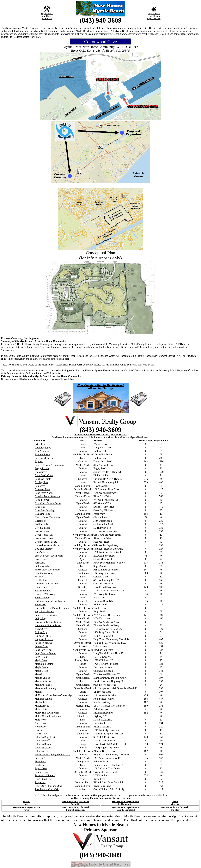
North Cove (41, 727)
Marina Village (42, 678)
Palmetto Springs (43, 748)
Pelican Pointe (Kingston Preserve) (52, 755)
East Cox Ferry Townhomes (49, 556)
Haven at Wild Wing (45, 594)
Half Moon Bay (43, 591)
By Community (154, 18)
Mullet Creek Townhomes (48, 716)
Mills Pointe (41, 709)
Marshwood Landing (45, 688)
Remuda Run (41, 772)
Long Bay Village (44, 650)
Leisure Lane (41, 646)
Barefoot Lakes (42, 455)
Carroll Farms (42, 500)
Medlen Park (41, 702)
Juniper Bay (41, 632)
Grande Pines (41, 587)
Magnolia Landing (44, 664)
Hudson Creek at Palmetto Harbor (52, 608)
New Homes (47, 16)
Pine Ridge (40, 758)
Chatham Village (43, 514)
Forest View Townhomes (47, 570)
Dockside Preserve (44, 549)
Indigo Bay (40, 618)
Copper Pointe (42, 531)
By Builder (47, 18)
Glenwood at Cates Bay (47, 584)
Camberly (40, 486)
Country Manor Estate (46, 542)
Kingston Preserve (44, 639)
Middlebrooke (42, 706)
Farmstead (40, 563)
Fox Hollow (41, 580)
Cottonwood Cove (44, 538)
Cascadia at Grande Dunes (48, 503)
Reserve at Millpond (45, 775)
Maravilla (40, 674)
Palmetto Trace (42, 751)
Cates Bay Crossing (45, 510)
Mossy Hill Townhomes (47, 713)
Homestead (40, 605)
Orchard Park (41, 734)
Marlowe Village (43, 685)
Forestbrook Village (45, 573)
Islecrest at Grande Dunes (48, 622)
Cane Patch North (44, 493)
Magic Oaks (41, 660)
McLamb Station (43, 699)
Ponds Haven (41, 765)
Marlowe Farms (43, 681)
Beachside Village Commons (49, 465)
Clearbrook (40, 521)
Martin (38, 692)
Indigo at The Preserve (46, 615)
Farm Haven (41, 559)
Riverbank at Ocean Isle (47, 789)
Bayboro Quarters (44, 458)
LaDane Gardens (43, 643)
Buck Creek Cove (44, 475)
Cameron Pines (42, 489)
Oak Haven (40, 730)
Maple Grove (41, 671)
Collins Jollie (41, 524)
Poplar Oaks (41, 769)
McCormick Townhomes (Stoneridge (53, 695)
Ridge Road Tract (44, 779)
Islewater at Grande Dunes (48, 625)
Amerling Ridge (43, 448)
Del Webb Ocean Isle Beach (49, 545)
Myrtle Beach (47, 13)
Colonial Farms (43, 528)
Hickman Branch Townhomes (50, 601)
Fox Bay (39, 577)
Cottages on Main (44, 535)
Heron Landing (42, 598)
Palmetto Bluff (42, 741)
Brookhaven (41, 472)
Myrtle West (41, 720)
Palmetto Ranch (43, 744)
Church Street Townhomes (48, 517)
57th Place (40, 444)
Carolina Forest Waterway (48, 496)
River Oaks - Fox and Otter (48, 786)
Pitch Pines (40, 762)
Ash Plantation (42, 451)
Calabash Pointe (43, 479)
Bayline (39, 461)
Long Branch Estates (45, 653)
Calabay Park (41, 482)
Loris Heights (42, 657)
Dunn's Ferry (41, 552)
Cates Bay (40, 507)
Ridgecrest (40, 782)
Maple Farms (41, 667)
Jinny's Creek (42, 629)
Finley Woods (42, 566)
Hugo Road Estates (44, 612)
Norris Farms (41, 723)
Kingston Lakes (43, 636)
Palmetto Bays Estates (46, 737)
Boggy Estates (42, 468)
